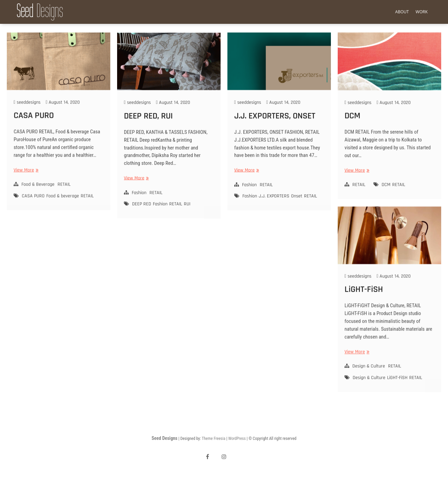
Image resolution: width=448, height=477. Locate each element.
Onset (297, 203)
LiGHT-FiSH (364, 297)
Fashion (139, 200)
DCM (353, 122)
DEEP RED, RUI (148, 123)
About (402, 12)
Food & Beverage (38, 192)
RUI (187, 212)
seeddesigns (27, 110)
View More (25, 178)
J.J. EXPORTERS (274, 203)
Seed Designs (164, 438)
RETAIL (64, 192)
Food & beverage (63, 203)
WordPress (237, 439)
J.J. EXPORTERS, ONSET (275, 123)
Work (422, 12)
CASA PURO (34, 123)
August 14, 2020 (63, 110)
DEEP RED (142, 212)
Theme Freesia (214, 439)
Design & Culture (369, 374)
